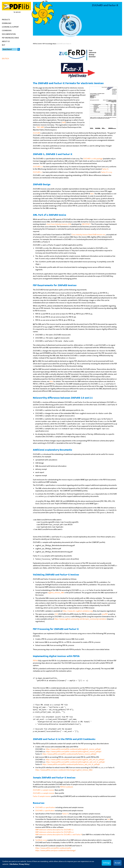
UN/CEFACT (86, 224)
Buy (4, 45)
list (109, 819)
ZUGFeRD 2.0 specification (45, 807)
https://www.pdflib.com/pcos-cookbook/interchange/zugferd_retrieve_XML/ (64, 770)
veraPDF (105, 614)
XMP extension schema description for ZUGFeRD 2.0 (54, 832)
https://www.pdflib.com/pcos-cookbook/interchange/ (56, 850)
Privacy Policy (24, 864)
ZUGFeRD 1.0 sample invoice (43, 790)
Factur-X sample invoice (42, 796)
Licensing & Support (10, 27)
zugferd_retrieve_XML (56, 593)
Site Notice (14, 864)
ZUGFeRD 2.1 (38, 172)
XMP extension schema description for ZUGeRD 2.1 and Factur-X (59, 834)
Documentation (9, 34)
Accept (118, 863)
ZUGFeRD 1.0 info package (93, 159)
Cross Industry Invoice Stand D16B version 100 (88, 235)
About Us (6, 41)
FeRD (64, 122)
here (92, 194)
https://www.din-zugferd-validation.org (78, 611)
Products (6, 20)
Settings (106, 863)
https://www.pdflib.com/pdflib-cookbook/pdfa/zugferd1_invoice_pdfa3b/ (73, 749)
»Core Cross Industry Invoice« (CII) (59, 224)
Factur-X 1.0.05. (107, 172)
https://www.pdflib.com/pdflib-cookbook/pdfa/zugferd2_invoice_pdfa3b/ (74, 752)
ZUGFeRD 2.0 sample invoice (44, 793)
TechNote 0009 (41, 840)
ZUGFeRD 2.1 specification (45, 811)
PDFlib (35, 661)
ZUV (56, 614)
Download (7, 23)
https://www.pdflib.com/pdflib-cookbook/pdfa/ (53, 848)
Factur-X (105, 169)
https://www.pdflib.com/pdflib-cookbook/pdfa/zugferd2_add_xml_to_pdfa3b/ (76, 762)
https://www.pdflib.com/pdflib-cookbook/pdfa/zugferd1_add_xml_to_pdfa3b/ (75, 759)
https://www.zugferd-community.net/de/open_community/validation (80, 619)
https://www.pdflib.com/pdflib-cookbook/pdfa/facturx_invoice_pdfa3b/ (69, 754)
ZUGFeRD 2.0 (38, 167)
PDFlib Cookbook (66, 787)
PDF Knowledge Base (10, 38)
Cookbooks (7, 30)
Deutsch (5, 59)
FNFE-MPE (40, 127)
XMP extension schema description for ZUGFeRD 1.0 (54, 830)
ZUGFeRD (37, 133)
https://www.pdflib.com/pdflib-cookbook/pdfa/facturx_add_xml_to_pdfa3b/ (71, 764)
